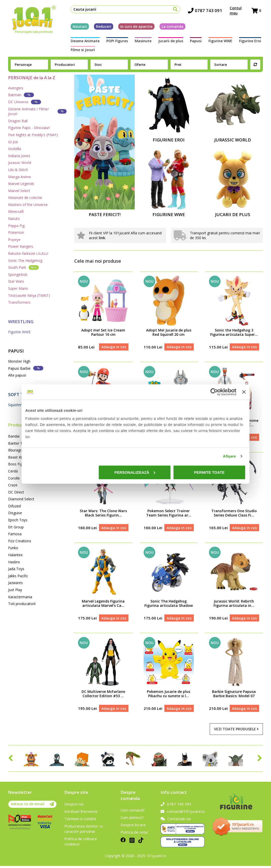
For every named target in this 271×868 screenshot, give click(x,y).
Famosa (15, 534)
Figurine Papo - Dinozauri (29, 128)
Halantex (15, 555)
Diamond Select (21, 499)
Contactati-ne (176, 821)
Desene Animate (83, 42)
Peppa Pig (16, 226)
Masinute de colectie (25, 198)
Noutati (78, 27)
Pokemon (16, 232)
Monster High (19, 361)
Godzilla (15, 149)
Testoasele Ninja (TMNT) (29, 295)
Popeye (14, 240)
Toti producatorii (22, 604)
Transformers (19, 302)
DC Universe (25, 102)
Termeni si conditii (80, 821)
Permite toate (209, 472)
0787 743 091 (206, 12)
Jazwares (15, 583)
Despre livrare (133, 827)
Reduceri (102, 27)
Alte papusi (17, 375)
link (102, 238)
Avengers (16, 88)
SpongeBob (18, 274)
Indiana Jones (19, 156)
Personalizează (135, 472)
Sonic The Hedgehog (25, 261)
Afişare (229, 456)
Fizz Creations (20, 541)
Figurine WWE (199, 42)
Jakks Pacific (18, 576)
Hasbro (14, 562)
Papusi (178, 42)
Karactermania (20, 597)
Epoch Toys (18, 520)
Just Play (15, 590)
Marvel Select (19, 191)
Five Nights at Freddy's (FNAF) (33, 135)
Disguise (15, 513)
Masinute (133, 42)
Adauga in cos (113, 347)
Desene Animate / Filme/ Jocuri (37, 111)
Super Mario (18, 288)
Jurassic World (20, 163)
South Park (23, 267)
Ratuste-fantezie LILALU (28, 253)
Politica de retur (134, 834)
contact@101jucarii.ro (183, 813)
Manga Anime (20, 177)
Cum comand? (133, 812)
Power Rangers (21, 246)
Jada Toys (16, 569)
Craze (13, 485)
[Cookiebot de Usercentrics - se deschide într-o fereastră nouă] (214, 392)
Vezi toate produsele (236, 731)
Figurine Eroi (225, 42)
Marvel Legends (21, 184)
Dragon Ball (18, 121)
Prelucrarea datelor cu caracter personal (84, 831)
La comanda (171, 27)
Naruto (14, 219)
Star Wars (16, 281)
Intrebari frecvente (81, 813)
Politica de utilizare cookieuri (81, 843)
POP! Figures (111, 42)
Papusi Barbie (26, 368)
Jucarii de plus (157, 42)
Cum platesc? (132, 819)
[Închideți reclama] (244, 392)
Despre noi (74, 806)
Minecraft (16, 211)
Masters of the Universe (28, 205)
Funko (13, 548)
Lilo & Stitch (18, 170)
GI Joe (13, 142)
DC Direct (16, 492)
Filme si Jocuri (251, 42)
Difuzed (14, 506)
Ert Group (16, 527)
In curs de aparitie (135, 27)
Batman (21, 95)
